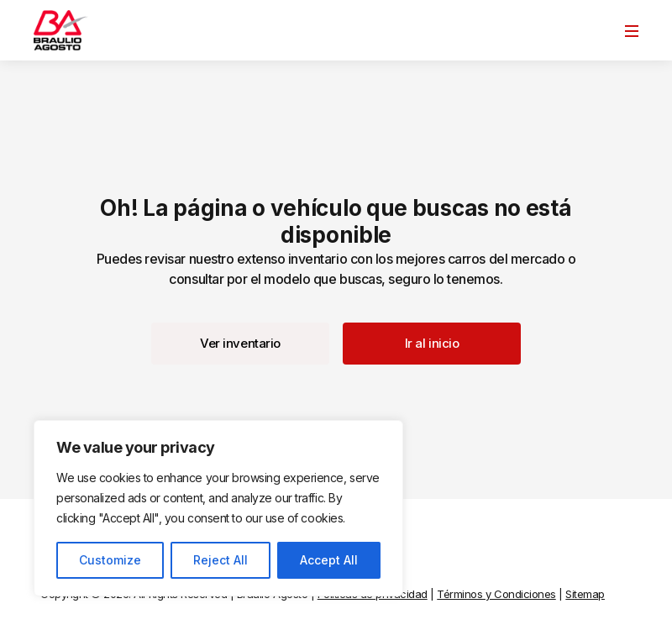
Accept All (329, 560)
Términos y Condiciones (496, 594)
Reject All (220, 560)
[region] (218, 508)
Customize (110, 560)
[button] (240, 344)
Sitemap (585, 594)
